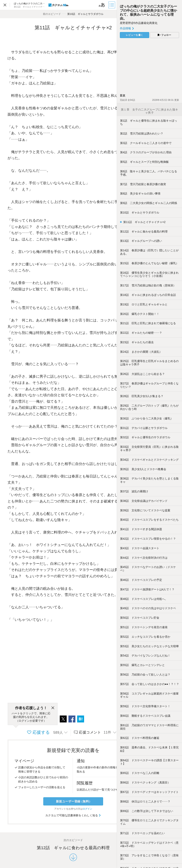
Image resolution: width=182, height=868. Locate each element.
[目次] (112, 5)
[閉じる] (53, 708)
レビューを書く (135, 35)
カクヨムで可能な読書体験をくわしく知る (73, 815)
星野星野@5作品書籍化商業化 (139, 23)
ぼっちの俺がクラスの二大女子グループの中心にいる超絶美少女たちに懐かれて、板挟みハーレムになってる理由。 (148, 12)
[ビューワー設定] (102, 5)
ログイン (87, 809)
